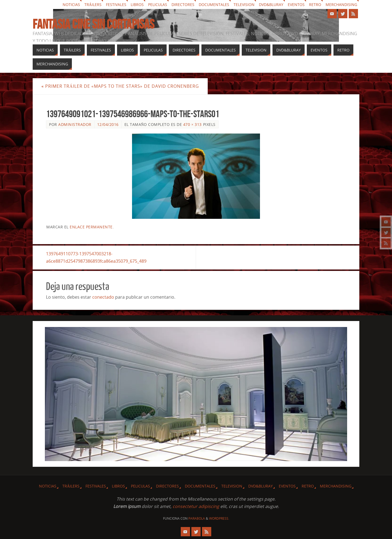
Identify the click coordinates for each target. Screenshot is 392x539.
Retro (315, 4)
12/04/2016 (108, 124)
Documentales (214, 4)
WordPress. (219, 518)
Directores (183, 4)
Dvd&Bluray (271, 4)
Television (244, 4)
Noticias (71, 4)
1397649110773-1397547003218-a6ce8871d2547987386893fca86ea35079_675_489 (96, 257)
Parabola (197, 518)
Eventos (296, 4)
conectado (103, 297)
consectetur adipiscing (196, 506)
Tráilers (93, 4)
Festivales (116, 4)
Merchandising (341, 4)
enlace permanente (91, 227)
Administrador (75, 124)
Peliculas (158, 4)
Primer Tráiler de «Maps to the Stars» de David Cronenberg (120, 86)
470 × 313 (192, 124)
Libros (137, 4)
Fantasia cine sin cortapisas (94, 24)
